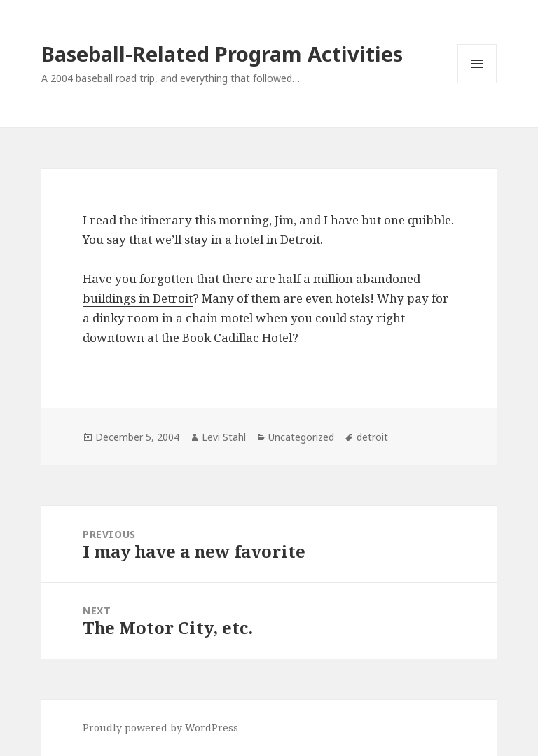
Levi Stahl (224, 437)
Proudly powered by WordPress (160, 728)
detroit (372, 437)
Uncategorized (301, 437)
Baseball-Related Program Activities (222, 54)
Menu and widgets (477, 83)
